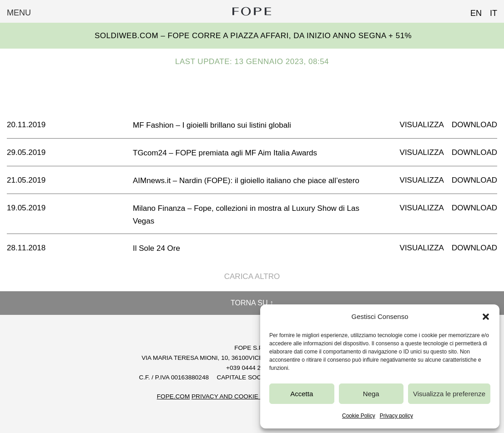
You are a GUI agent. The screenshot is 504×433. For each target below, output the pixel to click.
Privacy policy (396, 416)
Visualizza (422, 125)
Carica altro (252, 276)
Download (474, 125)
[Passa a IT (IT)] (489, 10)
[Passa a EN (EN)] (472, 10)
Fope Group (252, 11)
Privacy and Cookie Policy (237, 396)
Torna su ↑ (252, 303)
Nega (371, 394)
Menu (19, 13)
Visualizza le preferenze (449, 394)
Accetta (302, 394)
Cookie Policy (359, 416)
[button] (486, 317)
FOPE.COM (174, 396)
